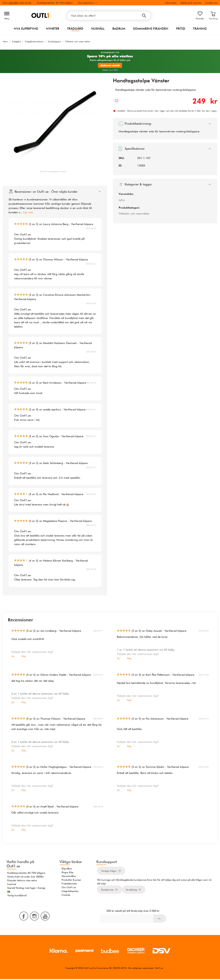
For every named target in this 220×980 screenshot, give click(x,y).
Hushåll (98, 29)
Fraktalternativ (69, 884)
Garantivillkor (69, 876)
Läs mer (28, 212)
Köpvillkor (67, 869)
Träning (200, 29)
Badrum (119, 29)
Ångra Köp (67, 872)
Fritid (181, 29)
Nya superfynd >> (88, 3)
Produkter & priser (71, 880)
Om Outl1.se (69, 887)
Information (171, 3)
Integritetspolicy (70, 891)
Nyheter (53, 29)
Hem (5, 41)
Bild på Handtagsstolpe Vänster (53, 171)
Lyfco (122, 200)
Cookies (66, 895)
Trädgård (75, 29)
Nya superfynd (26, 29)
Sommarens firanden (151, 29)
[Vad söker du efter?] (109, 16)
